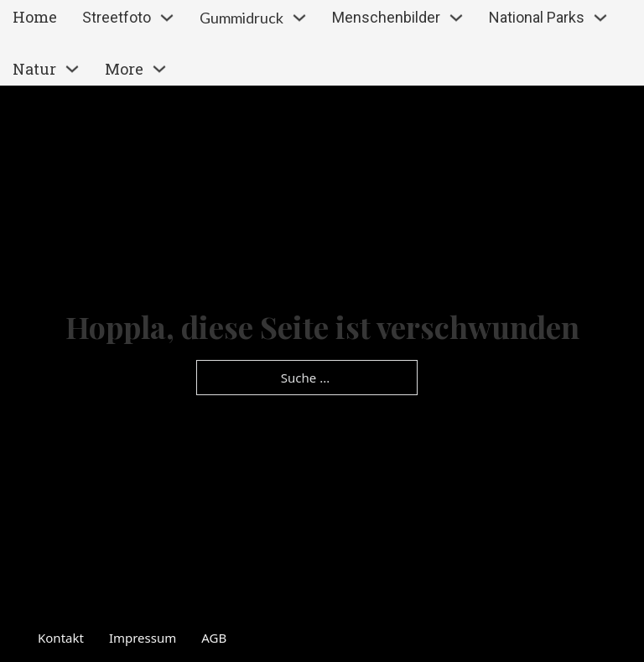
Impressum (143, 638)
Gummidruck (241, 18)
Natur (34, 69)
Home (35, 17)
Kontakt (61, 638)
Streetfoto (117, 17)
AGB (214, 638)
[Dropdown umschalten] (167, 18)
